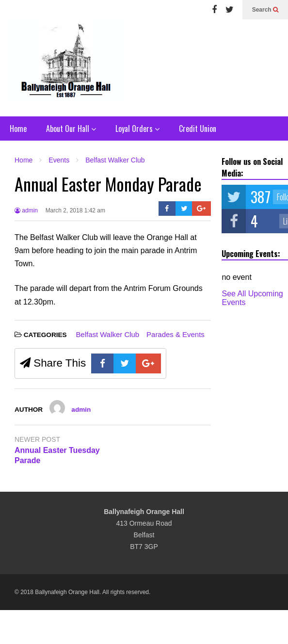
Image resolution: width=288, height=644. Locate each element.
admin (26, 210)
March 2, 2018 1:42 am (75, 210)
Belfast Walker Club (107, 334)
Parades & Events (176, 334)
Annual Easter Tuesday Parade (57, 455)
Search (265, 10)
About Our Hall (71, 129)
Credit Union (198, 129)
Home (18, 129)
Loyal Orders (137, 129)
